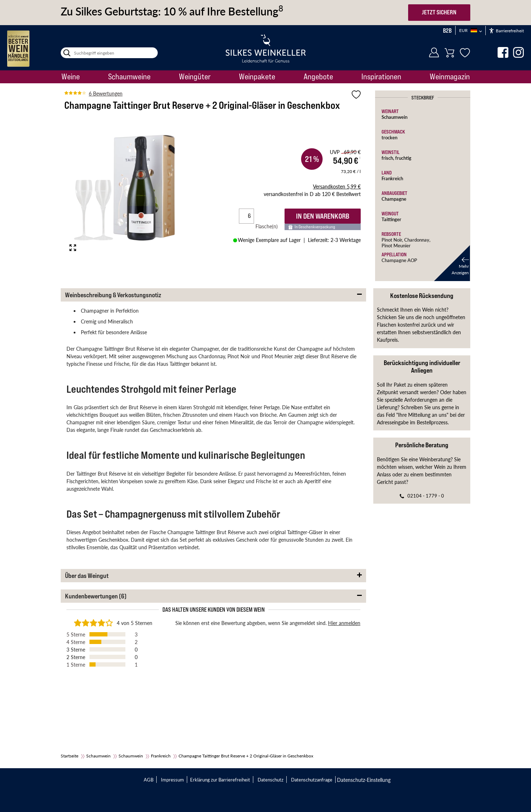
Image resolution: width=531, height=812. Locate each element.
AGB (149, 780)
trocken (389, 137)
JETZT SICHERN (439, 12)
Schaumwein (394, 117)
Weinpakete (257, 76)
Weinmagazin (450, 76)
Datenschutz (271, 780)
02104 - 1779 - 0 (426, 496)
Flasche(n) (269, 226)
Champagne (394, 199)
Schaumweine (129, 76)
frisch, (388, 158)
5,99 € (337, 186)
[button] (452, 263)
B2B (447, 31)
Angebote (318, 76)
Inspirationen (381, 76)
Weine (71, 76)
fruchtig (403, 158)
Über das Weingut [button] (87, 576)
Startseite (70, 756)
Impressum (172, 780)
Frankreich (392, 178)
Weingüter (195, 76)
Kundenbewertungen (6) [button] (96, 596)
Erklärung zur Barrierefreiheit (220, 780)
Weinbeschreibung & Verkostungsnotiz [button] (113, 295)
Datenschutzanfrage (312, 780)
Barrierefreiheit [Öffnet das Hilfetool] (507, 31)
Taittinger (391, 219)
